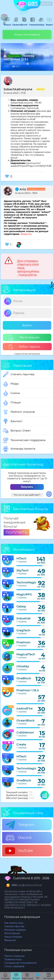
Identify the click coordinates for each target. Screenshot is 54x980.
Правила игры (13, 959)
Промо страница (14, 956)
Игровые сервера (15, 930)
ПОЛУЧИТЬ (16, 532)
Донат (24, 23)
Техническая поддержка (24, 440)
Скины (11, 393)
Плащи (12, 403)
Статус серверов (14, 966)
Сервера (33, 23)
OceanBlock (25, 720)
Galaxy (21, 606)
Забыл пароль (24, 347)
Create (21, 744)
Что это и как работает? (27, 495)
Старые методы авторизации (27, 354)
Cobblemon (25, 732)
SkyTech (23, 570)
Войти (27, 325)
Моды (11, 384)
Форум (7, 23)
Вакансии (10, 940)
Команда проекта (19, 449)
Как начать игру (14, 923)
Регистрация (24, 337)
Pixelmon (23, 642)
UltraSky (23, 666)
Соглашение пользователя (20, 963)
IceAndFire (24, 708)
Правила (16, 23)
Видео (49, 23)
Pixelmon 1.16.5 (28, 690)
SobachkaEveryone (18, 89)
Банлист (13, 421)
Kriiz (21, 189)
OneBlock (24, 678)
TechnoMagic (41, 50)
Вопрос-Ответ (17, 431)
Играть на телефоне (27, 35)
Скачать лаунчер (19, 374)
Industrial (23, 618)
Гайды (41, 23)
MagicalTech (26, 654)
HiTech (21, 558)
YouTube (19, 851)
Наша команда (13, 937)
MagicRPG (24, 594)
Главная (10, 50)
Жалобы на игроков (20, 53)
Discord (18, 838)
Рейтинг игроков (19, 412)
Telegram (20, 825)
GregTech (23, 630)
